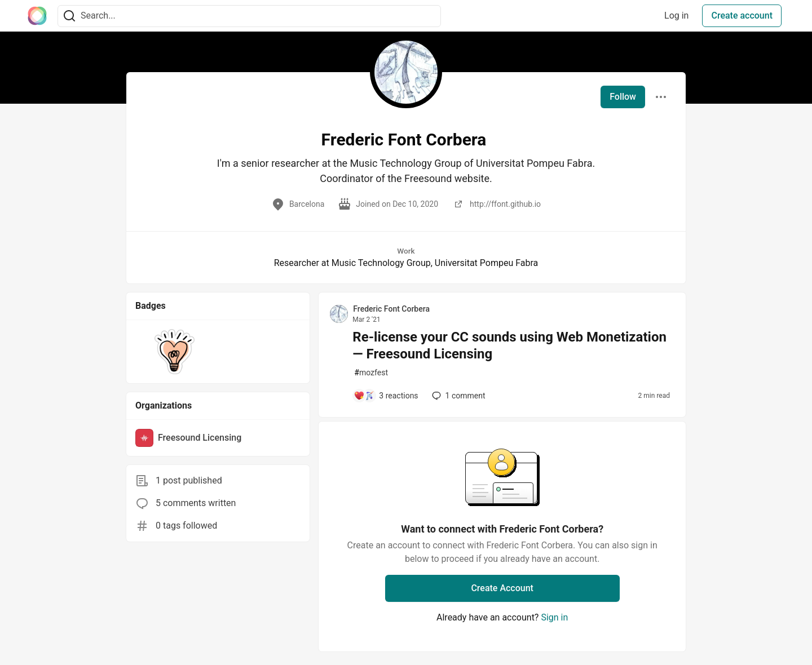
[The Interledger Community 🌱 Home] (37, 16)
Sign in (554, 617)
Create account (742, 15)
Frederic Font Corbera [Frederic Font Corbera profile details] (391, 309)
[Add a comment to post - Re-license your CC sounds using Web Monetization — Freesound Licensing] (386, 396)
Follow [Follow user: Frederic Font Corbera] (623, 97)
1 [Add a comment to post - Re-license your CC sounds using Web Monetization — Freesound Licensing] (458, 396)
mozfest (371, 373)
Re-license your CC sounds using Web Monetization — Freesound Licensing (509, 345)
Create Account (502, 588)
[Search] (69, 16)
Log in (676, 15)
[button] (175, 352)
